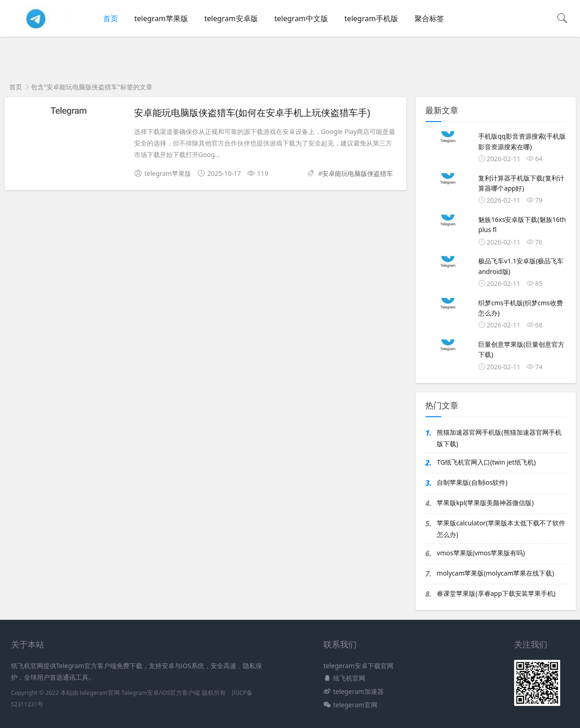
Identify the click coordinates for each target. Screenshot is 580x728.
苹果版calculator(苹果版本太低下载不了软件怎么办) (501, 529)
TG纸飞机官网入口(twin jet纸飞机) (486, 462)
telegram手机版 (371, 18)
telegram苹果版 (161, 18)
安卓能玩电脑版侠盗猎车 (357, 173)
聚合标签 (429, 18)
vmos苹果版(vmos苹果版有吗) (481, 553)
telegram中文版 (301, 18)
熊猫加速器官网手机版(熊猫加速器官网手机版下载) (499, 438)
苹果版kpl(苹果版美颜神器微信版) (485, 503)
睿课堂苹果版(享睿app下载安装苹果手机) (496, 593)
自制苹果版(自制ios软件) (472, 482)
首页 (111, 18)
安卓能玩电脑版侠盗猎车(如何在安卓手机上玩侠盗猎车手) (252, 113)
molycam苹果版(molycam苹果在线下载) (495, 573)
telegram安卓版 (231, 18)
